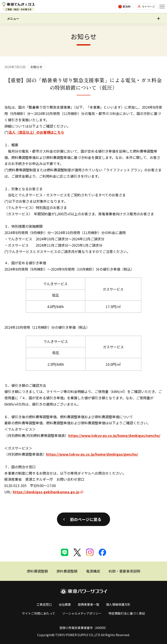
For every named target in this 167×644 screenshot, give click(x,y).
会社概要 (65, 604)
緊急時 (127, 6)
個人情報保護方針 (118, 604)
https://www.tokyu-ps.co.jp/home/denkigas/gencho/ (92, 454)
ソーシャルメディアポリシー (82, 613)
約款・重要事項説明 (124, 571)
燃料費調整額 (37, 571)
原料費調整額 (67, 571)
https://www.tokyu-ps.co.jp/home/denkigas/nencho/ (114, 435)
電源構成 (93, 571)
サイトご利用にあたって (39, 613)
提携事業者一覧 (89, 604)
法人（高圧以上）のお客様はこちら (36, 132)
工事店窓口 (44, 604)
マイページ (148, 6)
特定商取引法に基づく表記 (127, 613)
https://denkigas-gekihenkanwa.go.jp (46, 492)
